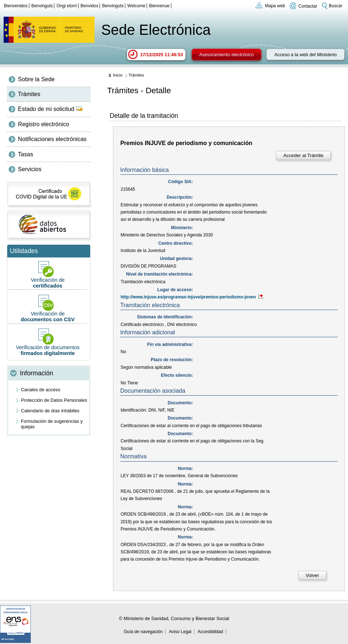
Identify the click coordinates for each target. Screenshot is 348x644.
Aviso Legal (180, 632)
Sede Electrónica (156, 30)
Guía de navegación (143, 632)
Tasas (26, 154)
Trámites (29, 94)
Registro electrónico (44, 124)
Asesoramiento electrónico (227, 55)
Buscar (336, 6)
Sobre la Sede (36, 79)
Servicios (30, 169)
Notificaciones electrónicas (52, 139)
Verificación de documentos (48, 342)
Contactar (308, 6)
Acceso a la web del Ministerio (306, 55)
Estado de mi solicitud (50, 109)
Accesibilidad (210, 632)
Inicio (118, 75)
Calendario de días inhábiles (50, 411)
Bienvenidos (16, 6)
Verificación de (48, 274)
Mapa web (275, 6)
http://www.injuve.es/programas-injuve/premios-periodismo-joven (192, 297)
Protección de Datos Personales (54, 400)
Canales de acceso (41, 390)
